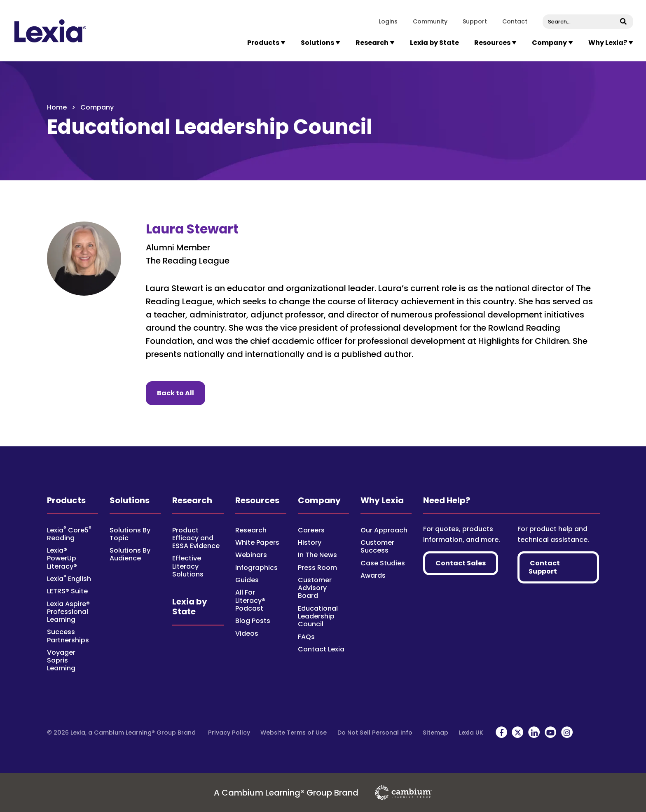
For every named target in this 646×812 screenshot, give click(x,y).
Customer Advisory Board (315, 588)
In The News (317, 555)
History (310, 542)
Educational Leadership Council (318, 616)
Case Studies (383, 563)
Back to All (181, 393)
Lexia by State (434, 43)
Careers (311, 530)
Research (192, 500)
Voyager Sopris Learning (61, 660)
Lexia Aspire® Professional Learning (68, 612)
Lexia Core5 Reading (69, 534)
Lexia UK (471, 733)
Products (66, 500)
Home (57, 107)
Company (319, 500)
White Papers (257, 542)
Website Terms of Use (294, 733)
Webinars (251, 555)
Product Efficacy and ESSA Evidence (196, 538)
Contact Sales (461, 563)
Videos (247, 633)
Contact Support (544, 567)
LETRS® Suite (67, 591)
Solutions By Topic (130, 534)
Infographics (256, 568)
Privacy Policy (229, 733)
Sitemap (435, 733)
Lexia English (69, 579)
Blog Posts (253, 621)
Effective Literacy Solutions (188, 566)
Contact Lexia (321, 649)
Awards (373, 575)
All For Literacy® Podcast (250, 600)
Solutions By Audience (130, 554)
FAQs (306, 637)
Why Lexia (382, 500)
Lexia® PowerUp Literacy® (62, 558)
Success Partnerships (68, 636)
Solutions (130, 500)
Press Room (317, 568)
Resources (257, 500)
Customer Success (377, 546)
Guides (247, 580)
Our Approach (384, 530)
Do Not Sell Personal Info (375, 733)
